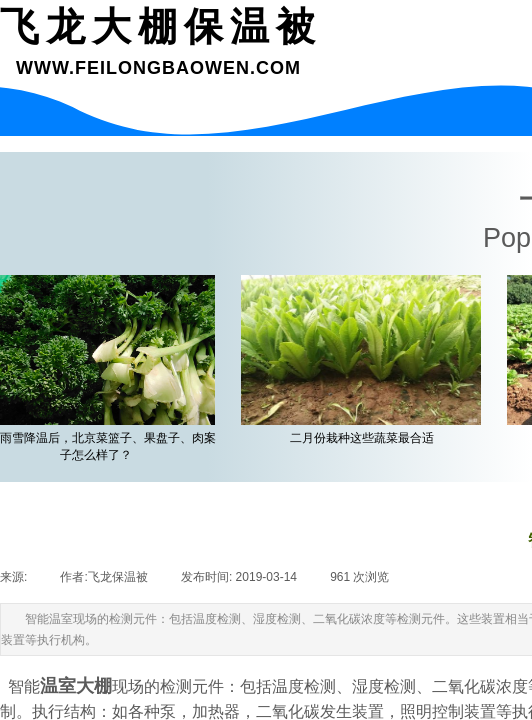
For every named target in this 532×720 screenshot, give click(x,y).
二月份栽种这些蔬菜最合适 (365, 438)
